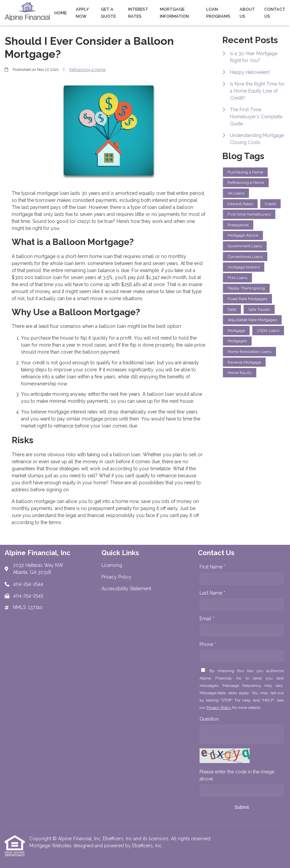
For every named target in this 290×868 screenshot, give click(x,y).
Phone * (208, 644)
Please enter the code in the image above (237, 775)
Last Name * (212, 593)
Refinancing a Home (87, 70)
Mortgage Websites (51, 846)
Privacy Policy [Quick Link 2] (116, 577)
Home (61, 13)
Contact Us (275, 13)
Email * (207, 619)
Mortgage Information (174, 13)
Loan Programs (218, 13)
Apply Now (82, 13)
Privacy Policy (219, 708)
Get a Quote (108, 13)
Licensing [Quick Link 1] (112, 565)
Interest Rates (138, 13)
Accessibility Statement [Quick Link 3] (126, 589)
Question (209, 719)
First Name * (213, 567)
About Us (247, 13)
